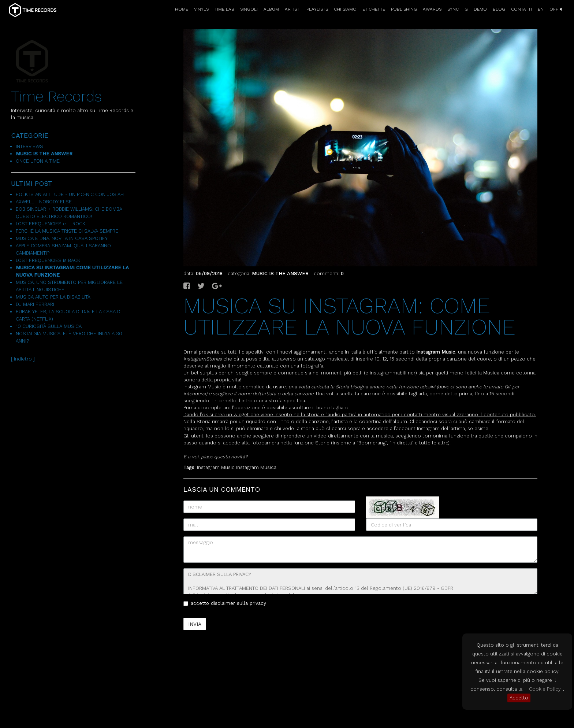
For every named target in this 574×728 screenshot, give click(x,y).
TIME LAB (224, 9)
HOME (182, 9)
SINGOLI (249, 9)
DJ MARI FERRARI (35, 304)
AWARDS (432, 9)
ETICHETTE (374, 9)
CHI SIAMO (345, 9)
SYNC (453, 9)
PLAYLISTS (317, 9)
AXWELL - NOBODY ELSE (44, 202)
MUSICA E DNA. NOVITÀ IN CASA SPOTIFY (62, 238)
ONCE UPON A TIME (38, 161)
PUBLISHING (404, 9)
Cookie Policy (545, 689)
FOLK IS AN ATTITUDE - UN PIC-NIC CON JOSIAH (70, 194)
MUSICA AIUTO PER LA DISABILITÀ (53, 297)
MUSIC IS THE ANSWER (44, 154)
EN (541, 9)
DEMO (480, 9)
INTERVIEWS (29, 146)
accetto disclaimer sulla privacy (225, 603)
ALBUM (271, 9)
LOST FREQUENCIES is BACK (48, 260)
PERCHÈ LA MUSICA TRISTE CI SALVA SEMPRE (67, 231)
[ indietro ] (23, 359)
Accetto (519, 698)
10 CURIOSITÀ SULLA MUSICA (49, 326)
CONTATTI (521, 9)
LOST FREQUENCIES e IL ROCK (51, 224)
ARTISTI (293, 9)
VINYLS (201, 9)
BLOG (499, 9)
